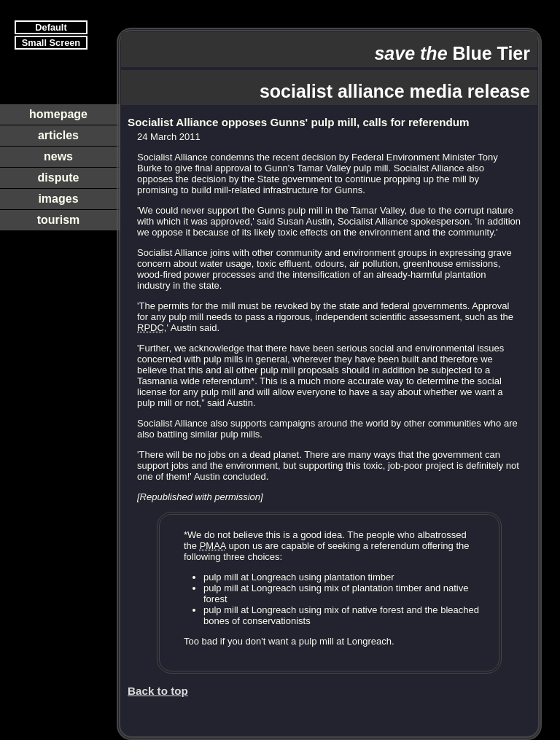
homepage (58, 114)
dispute (59, 178)
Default (51, 27)
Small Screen (51, 43)
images (58, 199)
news (58, 156)
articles (58, 135)
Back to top (158, 691)
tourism (59, 220)
